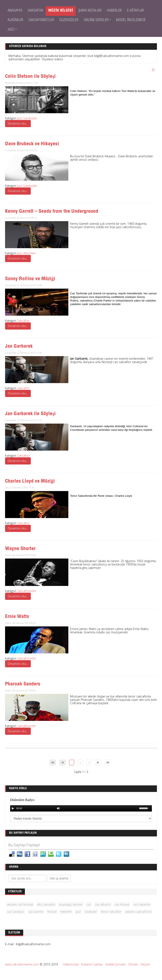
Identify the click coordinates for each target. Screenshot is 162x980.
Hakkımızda (71, 964)
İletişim (145, 964)
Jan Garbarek (19, 347)
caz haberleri (142, 904)
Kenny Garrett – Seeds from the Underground (52, 212)
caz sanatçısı (16, 912)
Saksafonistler (27, 591)
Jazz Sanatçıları (27, 118)
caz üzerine (36, 912)
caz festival (122, 904)
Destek (133, 964)
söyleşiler (91, 912)
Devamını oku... (18, 123)
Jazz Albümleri (26, 253)
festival (52, 912)
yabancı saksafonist (138, 912)
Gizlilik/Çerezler (116, 964)
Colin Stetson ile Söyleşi (30, 77)
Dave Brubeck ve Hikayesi (32, 144)
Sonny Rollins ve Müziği (30, 279)
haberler (66, 912)
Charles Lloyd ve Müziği (30, 482)
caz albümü (103, 904)
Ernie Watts (17, 617)
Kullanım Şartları (92, 964)
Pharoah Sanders (23, 684)
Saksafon (23, 321)
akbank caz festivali (20, 904)
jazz (78, 912)
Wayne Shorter (20, 549)
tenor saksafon (111, 912)
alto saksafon (46, 904)
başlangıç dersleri (71, 904)
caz (89, 904)
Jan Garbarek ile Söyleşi (30, 414)
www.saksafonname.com (22, 964)
